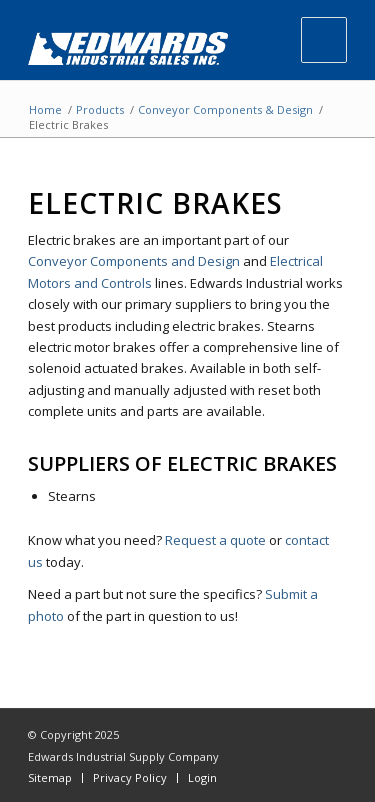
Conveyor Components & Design (225, 109)
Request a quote (215, 540)
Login (202, 777)
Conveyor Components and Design (134, 261)
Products (100, 109)
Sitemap (50, 777)
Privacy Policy (130, 777)
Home (45, 109)
